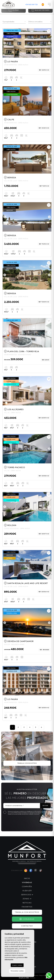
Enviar (45, 806)
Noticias (27, 903)
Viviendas (27, 882)
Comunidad (27, 919)
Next (49, 43)
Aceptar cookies (17, 965)
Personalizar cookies (17, 971)
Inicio (27, 878)
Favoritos (27, 907)
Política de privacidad (20, 813)
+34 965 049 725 (31, 4)
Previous (5, 43)
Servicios (26, 895)
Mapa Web (43, 975)
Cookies (36, 975)
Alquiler (27, 891)
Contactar (27, 926)
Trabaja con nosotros (27, 763)
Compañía (27, 886)
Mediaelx (32, 978)
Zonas (26, 899)
